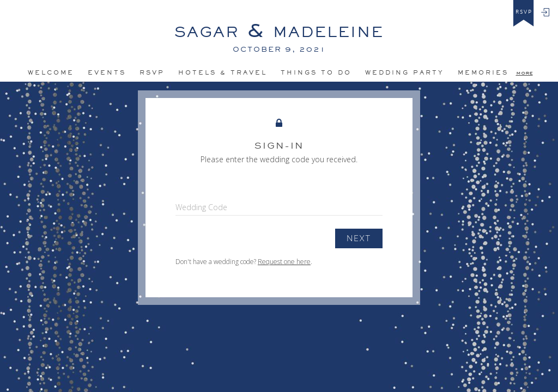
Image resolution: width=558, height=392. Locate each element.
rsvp (524, 12)
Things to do (316, 72)
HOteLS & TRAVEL (223, 72)
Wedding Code (201, 207)
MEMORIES (483, 72)
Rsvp (152, 72)
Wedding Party (405, 72)
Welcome (51, 72)
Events (107, 72)
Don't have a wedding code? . (244, 262)
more (524, 72)
